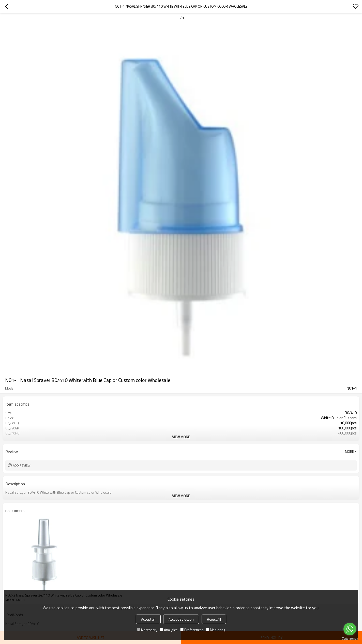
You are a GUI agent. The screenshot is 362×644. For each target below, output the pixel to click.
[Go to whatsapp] (350, 629)
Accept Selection (181, 619)
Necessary (147, 630)
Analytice (169, 630)
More (349, 452)
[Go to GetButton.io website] (350, 639)
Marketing (216, 630)
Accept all (148, 619)
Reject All (214, 619)
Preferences (192, 630)
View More (181, 437)
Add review (22, 465)
